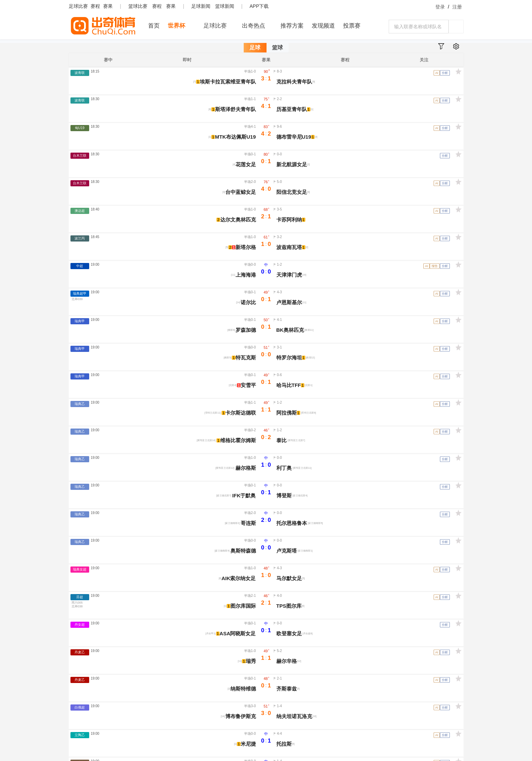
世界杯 (176, 26)
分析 (445, 73)
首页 (154, 26)
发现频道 (323, 26)
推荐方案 (292, 26)
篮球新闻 (225, 6)
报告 (435, 266)
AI (437, 73)
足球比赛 (78, 6)
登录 (440, 7)
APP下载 (259, 6)
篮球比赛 (138, 6)
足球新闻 (201, 6)
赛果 (108, 6)
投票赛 (352, 26)
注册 (457, 7)
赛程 (95, 6)
